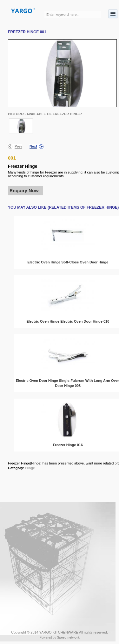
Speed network (68, 638)
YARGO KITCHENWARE (59, 632)
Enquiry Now (24, 190)
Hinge (30, 468)
